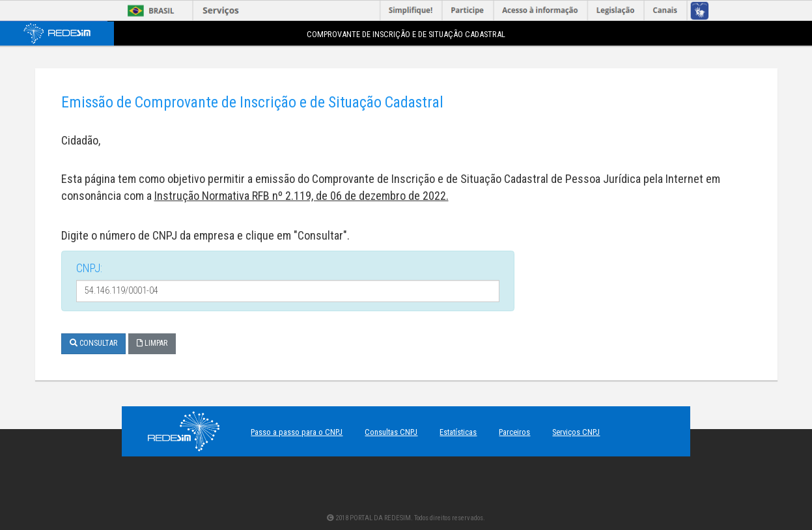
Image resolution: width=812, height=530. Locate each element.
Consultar (93, 343)
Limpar (152, 343)
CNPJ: (89, 268)
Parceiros (514, 432)
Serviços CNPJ (576, 432)
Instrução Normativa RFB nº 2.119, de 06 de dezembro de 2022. (301, 196)
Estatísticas (458, 432)
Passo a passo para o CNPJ (297, 432)
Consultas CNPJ (391, 432)
